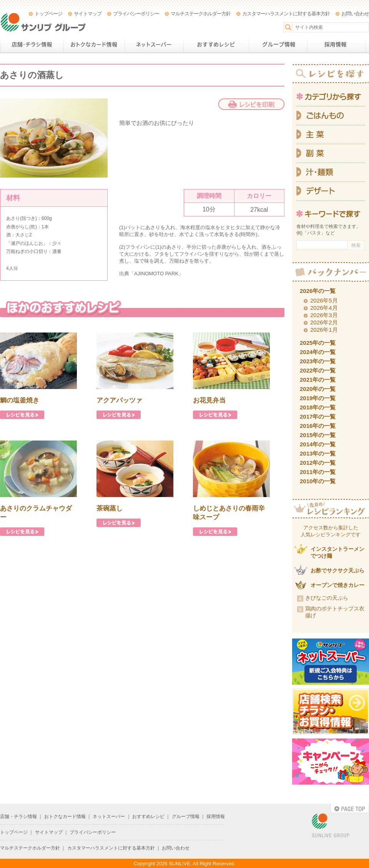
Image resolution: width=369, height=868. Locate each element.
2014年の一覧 (318, 444)
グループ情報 (278, 45)
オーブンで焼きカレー (337, 585)
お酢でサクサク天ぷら (337, 570)
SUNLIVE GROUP (331, 826)
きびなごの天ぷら (327, 598)
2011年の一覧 (318, 472)
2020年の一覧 (318, 389)
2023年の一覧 (318, 361)
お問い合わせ (355, 14)
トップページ (48, 14)
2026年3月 (324, 315)
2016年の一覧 (318, 426)
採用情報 (336, 45)
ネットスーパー (154, 45)
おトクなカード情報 (94, 45)
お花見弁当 (209, 400)
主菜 (331, 135)
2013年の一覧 (318, 453)
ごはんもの (331, 116)
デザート (331, 191)
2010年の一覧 (318, 481)
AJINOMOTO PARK (156, 274)
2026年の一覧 (318, 291)
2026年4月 (324, 308)
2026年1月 (324, 330)
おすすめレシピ (216, 45)
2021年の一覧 (318, 380)
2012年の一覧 (318, 463)
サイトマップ (88, 14)
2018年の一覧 (318, 407)
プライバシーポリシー (136, 14)
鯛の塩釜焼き (20, 400)
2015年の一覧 (318, 435)
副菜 (331, 154)
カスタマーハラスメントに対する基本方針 (286, 14)
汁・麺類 (331, 172)
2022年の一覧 (318, 370)
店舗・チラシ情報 (32, 45)
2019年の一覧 (318, 398)
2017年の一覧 (318, 417)
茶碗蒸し (110, 508)
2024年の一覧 (318, 352)
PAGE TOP (350, 808)
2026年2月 (324, 322)
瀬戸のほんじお (27, 243)
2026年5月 (324, 300)
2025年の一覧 (318, 343)
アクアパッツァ (119, 400)
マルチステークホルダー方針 (201, 14)
